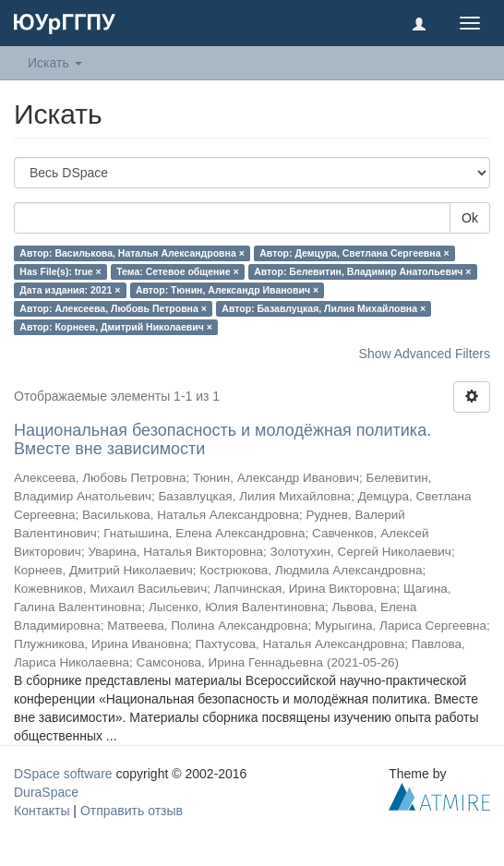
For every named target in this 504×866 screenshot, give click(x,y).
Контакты (42, 811)
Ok (470, 218)
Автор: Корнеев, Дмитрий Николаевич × (116, 327)
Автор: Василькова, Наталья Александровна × (132, 253)
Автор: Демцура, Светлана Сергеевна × (354, 253)
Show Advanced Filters (425, 354)
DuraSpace (46, 792)
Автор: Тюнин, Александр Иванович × (227, 290)
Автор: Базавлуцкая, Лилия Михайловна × (324, 308)
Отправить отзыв (132, 811)
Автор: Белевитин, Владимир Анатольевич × (362, 271)
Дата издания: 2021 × (70, 290)
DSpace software (63, 774)
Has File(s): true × (60, 271)
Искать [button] (55, 63)
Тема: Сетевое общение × (178, 271)
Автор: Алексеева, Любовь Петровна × (113, 308)
